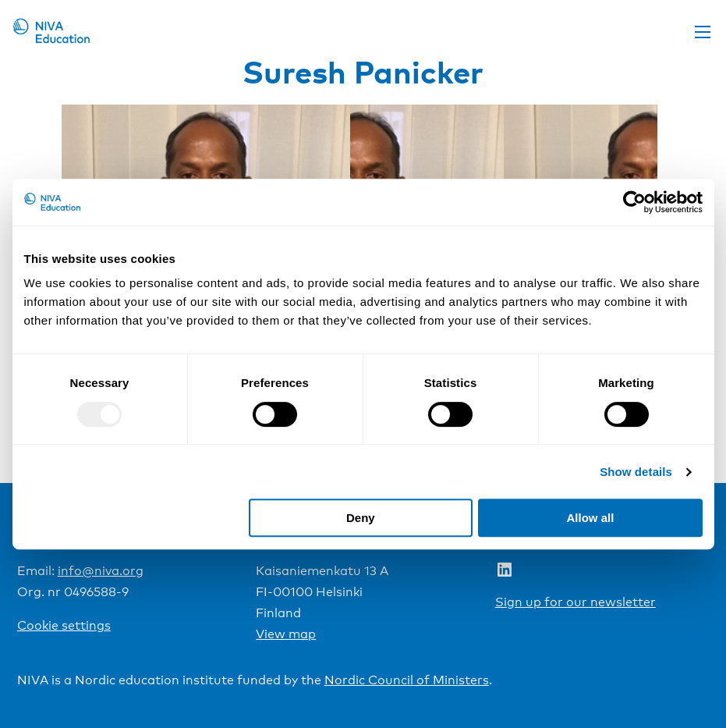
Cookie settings (64, 625)
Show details (636, 472)
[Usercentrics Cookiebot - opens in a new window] (634, 202)
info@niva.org (101, 571)
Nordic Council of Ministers (407, 680)
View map (286, 634)
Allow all (591, 518)
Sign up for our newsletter (575, 602)
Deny (361, 518)
